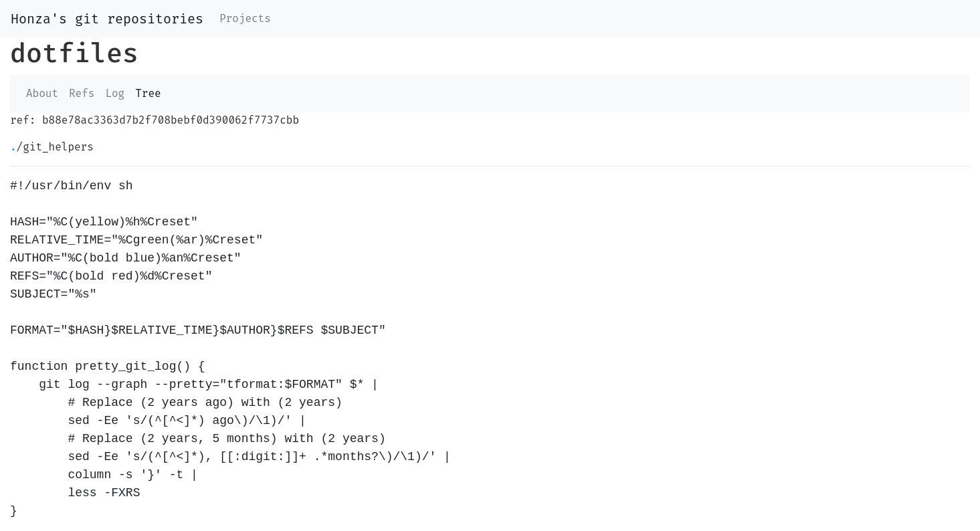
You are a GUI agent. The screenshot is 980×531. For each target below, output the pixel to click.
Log (115, 93)
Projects (245, 18)
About (42, 93)
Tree (148, 93)
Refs (82, 93)
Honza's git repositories (107, 19)
